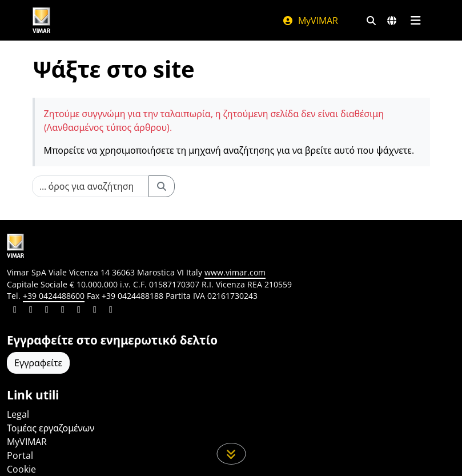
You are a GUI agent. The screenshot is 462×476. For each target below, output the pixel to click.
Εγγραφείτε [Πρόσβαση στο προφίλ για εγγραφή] (38, 363)
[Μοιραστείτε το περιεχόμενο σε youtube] (79, 311)
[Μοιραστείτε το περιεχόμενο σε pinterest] (47, 311)
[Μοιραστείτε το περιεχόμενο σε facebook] (31, 311)
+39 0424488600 (54, 296)
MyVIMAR (310, 21)
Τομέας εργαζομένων (51, 428)
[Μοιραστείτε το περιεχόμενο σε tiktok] (111, 311)
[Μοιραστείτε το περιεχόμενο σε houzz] (95, 311)
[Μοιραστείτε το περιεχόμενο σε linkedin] (15, 311)
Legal (18, 414)
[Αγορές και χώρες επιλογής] (392, 21)
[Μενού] (416, 21)
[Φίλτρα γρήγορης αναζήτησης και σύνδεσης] (371, 21)
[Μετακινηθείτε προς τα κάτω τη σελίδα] (231, 454)
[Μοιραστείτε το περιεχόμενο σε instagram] (63, 311)
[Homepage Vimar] (42, 20)
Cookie (21, 469)
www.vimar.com (235, 272)
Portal (20, 455)
